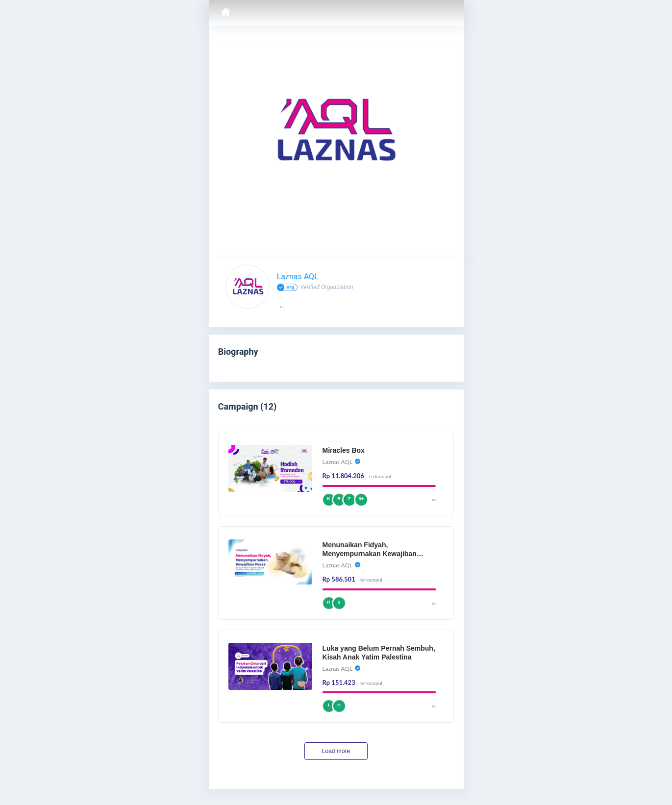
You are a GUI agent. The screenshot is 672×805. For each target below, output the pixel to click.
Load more (336, 751)
